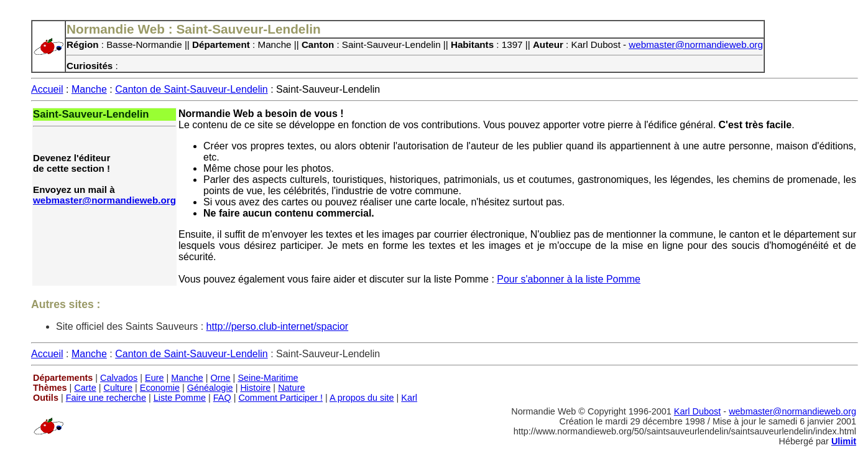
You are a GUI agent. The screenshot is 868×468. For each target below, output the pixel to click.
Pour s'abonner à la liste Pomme (569, 279)
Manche (89, 89)
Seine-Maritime (268, 378)
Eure (155, 378)
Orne (221, 378)
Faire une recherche (106, 398)
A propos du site (362, 398)
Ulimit (844, 441)
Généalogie (210, 388)
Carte (85, 388)
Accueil (47, 89)
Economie (160, 388)
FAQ (222, 398)
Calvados (119, 378)
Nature (291, 388)
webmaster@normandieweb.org (696, 44)
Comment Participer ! (280, 398)
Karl (409, 398)
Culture (118, 388)
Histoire (255, 388)
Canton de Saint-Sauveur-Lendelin (192, 89)
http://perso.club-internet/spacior (278, 326)
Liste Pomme (180, 398)
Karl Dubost (697, 411)
